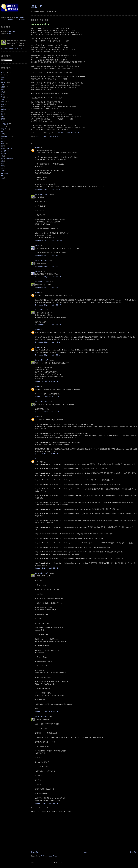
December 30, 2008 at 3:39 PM (48, 256)
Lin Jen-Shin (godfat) (42, 194)
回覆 (2, 121)
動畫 (2, 114)
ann (2, 131)
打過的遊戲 (21, 20)
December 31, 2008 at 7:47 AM (48, 342)
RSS (13, 32)
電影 (2, 171)
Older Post (134, 852)
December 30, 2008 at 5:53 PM (48, 288)
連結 (2, 178)
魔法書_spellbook (7, 149)
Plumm (38, 147)
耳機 (2, 117)
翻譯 (2, 166)
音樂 (2, 94)
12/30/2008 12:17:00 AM (68, 133)
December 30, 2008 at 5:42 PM (48, 277)
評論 (2, 156)
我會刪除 (4, 151)
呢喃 (2, 97)
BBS (2, 176)
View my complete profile (12, 48)
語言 (2, 146)
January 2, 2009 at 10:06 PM (47, 412)
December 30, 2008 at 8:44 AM (48, 189)
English (3, 82)
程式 (2, 75)
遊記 (2, 168)
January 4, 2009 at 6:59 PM (47, 803)
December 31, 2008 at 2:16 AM (48, 325)
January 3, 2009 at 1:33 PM (47, 568)
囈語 (2, 104)
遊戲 (2, 80)
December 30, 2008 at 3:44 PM (48, 266)
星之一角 (4, 129)
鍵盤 (2, 141)
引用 (2, 85)
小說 (2, 134)
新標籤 (3, 102)
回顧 (2, 92)
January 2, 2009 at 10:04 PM (47, 397)
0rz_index (4, 173)
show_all (4, 72)
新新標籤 (4, 109)
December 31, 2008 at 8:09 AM (48, 355)
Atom (9, 32)
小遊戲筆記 (10, 20)
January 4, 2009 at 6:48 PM (47, 711)
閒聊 (2, 77)
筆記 (2, 89)
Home (85, 852)
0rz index (20, 17)
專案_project (5, 136)
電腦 (2, 87)
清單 (2, 139)
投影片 (3, 144)
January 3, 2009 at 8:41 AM (47, 454)
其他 (2, 99)
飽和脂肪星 (4, 124)
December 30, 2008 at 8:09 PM (48, 305)
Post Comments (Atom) (49, 856)
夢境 (2, 119)
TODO (3, 126)
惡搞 (2, 161)
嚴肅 (2, 107)
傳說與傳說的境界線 (7, 158)
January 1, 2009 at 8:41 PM (47, 381)
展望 (2, 163)
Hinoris (38, 245)
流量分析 (4, 153)
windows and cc (40, 24)
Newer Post (35, 852)
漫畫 (2, 112)
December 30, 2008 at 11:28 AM (49, 240)
